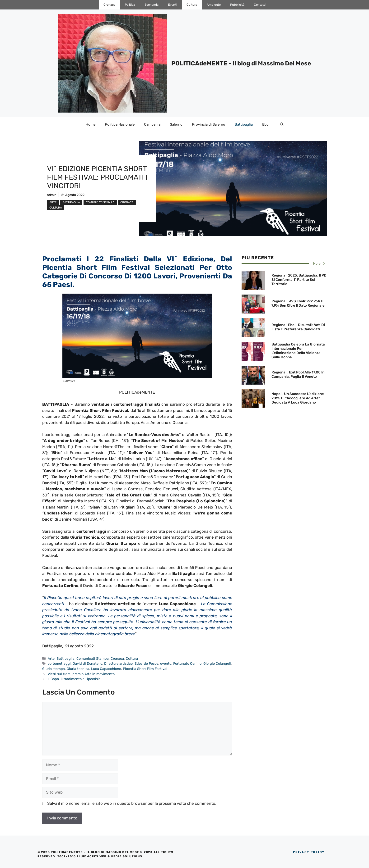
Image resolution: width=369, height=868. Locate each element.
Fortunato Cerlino (187, 663)
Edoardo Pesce (146, 663)
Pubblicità (237, 5)
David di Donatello (87, 663)
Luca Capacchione (106, 669)
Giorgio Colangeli (217, 663)
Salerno (176, 124)
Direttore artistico (118, 663)
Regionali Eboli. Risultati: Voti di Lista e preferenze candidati (298, 327)
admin (52, 195)
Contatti (260, 5)
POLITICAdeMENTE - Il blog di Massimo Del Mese (241, 63)
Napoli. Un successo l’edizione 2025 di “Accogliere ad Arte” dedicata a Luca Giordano (298, 398)
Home (91, 124)
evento (166, 663)
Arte (53, 202)
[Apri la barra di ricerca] (282, 124)
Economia (152, 5)
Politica (130, 5)
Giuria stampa (54, 669)
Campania (152, 124)
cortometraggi (59, 663)
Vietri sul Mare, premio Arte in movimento (81, 674)
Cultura (192, 5)
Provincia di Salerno (209, 124)
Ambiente (214, 5)
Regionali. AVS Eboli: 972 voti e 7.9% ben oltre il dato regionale (298, 303)
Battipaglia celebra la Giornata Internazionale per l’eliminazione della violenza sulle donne (298, 351)
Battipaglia (244, 124)
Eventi (173, 5)
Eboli (266, 124)
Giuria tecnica (78, 669)
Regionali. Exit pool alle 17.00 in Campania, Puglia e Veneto (298, 374)
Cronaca (109, 5)
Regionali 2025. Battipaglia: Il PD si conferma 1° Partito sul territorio (299, 280)
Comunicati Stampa (100, 202)
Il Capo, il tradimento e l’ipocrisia (74, 679)
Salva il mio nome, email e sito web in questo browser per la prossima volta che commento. (132, 803)
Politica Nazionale (120, 124)
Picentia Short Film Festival (145, 669)
